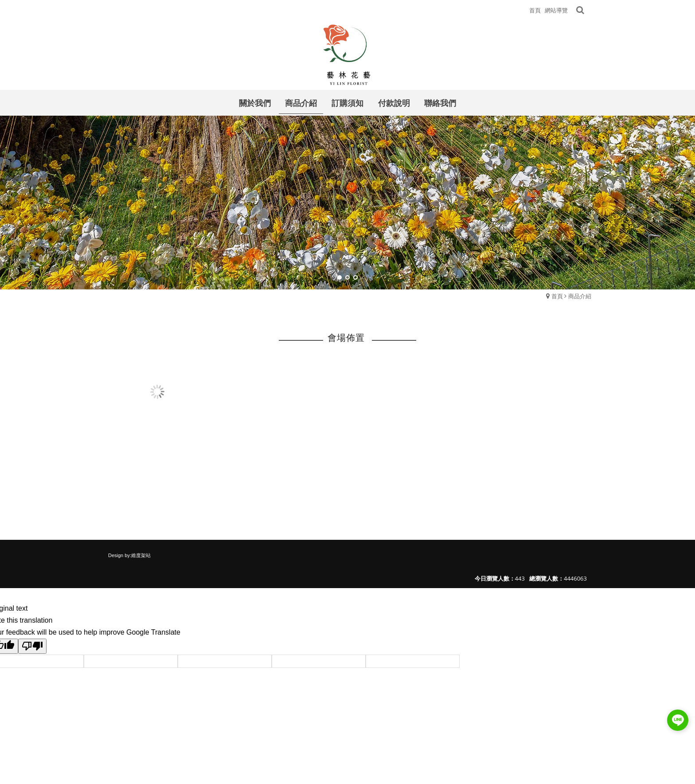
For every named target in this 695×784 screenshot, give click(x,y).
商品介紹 (580, 296)
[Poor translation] (32, 646)
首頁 (557, 296)
